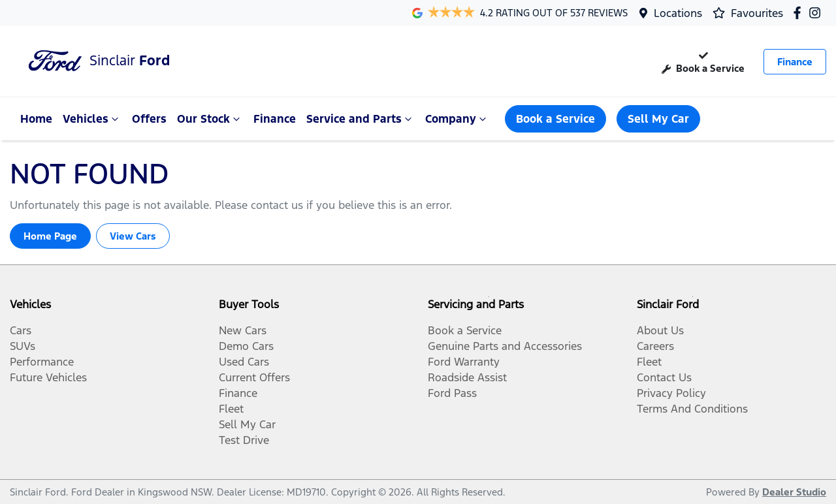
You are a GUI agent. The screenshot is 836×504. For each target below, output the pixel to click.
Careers (655, 346)
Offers (149, 119)
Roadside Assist (467, 377)
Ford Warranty (464, 362)
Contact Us (664, 377)
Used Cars (244, 362)
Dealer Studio (794, 492)
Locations (678, 13)
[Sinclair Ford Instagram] (817, 13)
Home (36, 119)
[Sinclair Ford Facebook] (800, 13)
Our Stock (210, 119)
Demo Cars (246, 346)
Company (457, 119)
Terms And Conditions (692, 409)
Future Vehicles (48, 377)
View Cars (133, 236)
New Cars (243, 330)
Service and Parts (361, 119)
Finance (795, 62)
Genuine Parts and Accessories (505, 346)
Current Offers (254, 377)
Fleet (231, 409)
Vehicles (92, 119)
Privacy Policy (671, 393)
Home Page (50, 236)
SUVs (23, 346)
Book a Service (703, 61)
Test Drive (244, 440)
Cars (21, 330)
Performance (42, 362)
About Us (660, 330)
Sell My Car (658, 119)
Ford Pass (452, 393)
